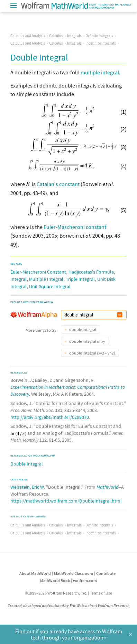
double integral (82, 329)
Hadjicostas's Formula (91, 272)
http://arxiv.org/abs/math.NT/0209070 (50, 417)
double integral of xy (87, 341)
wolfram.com (85, 581)
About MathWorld (35, 573)
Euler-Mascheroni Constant (38, 272)
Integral (19, 279)
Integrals (74, 36)
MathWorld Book (55, 581)
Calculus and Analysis (28, 36)
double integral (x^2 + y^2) (92, 353)
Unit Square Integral (50, 286)
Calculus (56, 36)
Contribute (106, 573)
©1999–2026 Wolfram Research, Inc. (56, 593)
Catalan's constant (58, 184)
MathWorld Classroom (74, 573)
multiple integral (100, 72)
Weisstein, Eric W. (28, 487)
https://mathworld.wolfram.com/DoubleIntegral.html (66, 501)
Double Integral (27, 464)
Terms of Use (101, 593)
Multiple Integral (46, 279)
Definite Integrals (99, 36)
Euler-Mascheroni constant (75, 227)
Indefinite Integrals (101, 43)
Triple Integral (80, 279)
